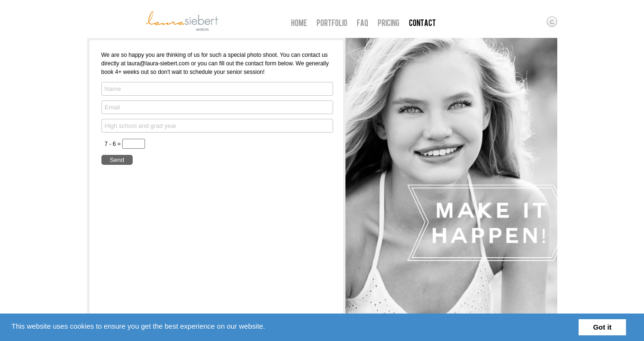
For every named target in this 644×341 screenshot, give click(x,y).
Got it (602, 327)
